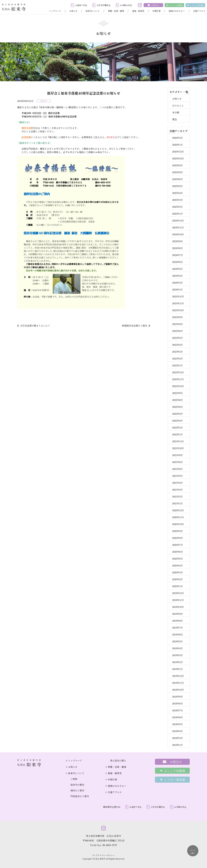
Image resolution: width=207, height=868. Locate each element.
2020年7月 (178, 545)
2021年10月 (178, 448)
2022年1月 (177, 434)
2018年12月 (178, 676)
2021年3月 (177, 490)
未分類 (176, 112)
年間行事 (157, 11)
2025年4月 (177, 193)
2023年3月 (177, 352)
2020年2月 (177, 579)
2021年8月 (177, 462)
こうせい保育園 (197, 5)
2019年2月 (177, 662)
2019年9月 (177, 614)
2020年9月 (178, 531)
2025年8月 (177, 172)
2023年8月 (178, 324)
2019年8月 (177, 621)
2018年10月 (178, 690)
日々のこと (178, 105)
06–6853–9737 (110, 845)
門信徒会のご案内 (80, 796)
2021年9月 (177, 455)
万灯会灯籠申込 (103, 5)
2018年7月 (178, 710)
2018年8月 (178, 703)
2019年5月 (177, 641)
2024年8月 (177, 248)
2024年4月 (177, 276)
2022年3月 (177, 427)
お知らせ (73, 11)
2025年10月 (178, 158)
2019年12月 (178, 593)
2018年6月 (177, 717)
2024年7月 (177, 255)
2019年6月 (177, 634)
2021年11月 (178, 441)
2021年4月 (177, 483)
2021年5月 (177, 476)
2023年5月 (177, 338)
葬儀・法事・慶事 (116, 11)
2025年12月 (178, 151)
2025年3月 (177, 200)
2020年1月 (177, 586)
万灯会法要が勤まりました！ (35, 326)
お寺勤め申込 (126, 5)
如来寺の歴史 (77, 785)
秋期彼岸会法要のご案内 (135, 326)
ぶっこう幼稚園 (176, 5)
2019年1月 (177, 669)
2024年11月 (178, 227)
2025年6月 (177, 179)
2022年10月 (178, 386)
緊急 (175, 119)
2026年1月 (177, 145)
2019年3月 (177, 655)
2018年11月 (178, 683)
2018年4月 (177, 731)
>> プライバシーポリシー (104, 855)
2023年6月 (178, 331)
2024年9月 (177, 241)
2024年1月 (177, 289)
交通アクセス (199, 11)
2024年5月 (177, 269)
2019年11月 (178, 600)
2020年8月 (178, 538)
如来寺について (93, 11)
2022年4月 (177, 421)
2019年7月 (178, 628)
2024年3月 (177, 283)
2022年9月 (177, 393)
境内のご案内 (77, 790)
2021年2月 (177, 496)
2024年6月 (177, 262)
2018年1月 (177, 745)
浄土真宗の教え (118, 760)
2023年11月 (178, 303)
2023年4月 (177, 345)
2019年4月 (177, 648)
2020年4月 (177, 565)
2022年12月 (178, 372)
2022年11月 (178, 379)
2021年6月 (177, 469)
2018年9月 (177, 697)
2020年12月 (178, 510)
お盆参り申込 (81, 5)
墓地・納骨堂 (138, 11)
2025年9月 (177, 165)
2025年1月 (177, 214)
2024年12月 (178, 220)
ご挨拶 (74, 779)
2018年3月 (177, 738)
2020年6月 (178, 552)
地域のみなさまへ (177, 11)
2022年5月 (177, 414)
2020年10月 (178, 524)
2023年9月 (178, 317)
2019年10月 (178, 607)
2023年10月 (178, 310)
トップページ (55, 11)
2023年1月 (177, 365)
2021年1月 (177, 503)
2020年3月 (177, 572)
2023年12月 (178, 296)
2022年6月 (177, 407)
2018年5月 (177, 724)
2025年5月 (177, 186)
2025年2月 (177, 207)
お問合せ (155, 5)
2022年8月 (177, 400)
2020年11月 (178, 517)
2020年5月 (177, 559)
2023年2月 (177, 358)
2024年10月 (178, 234)
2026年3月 (178, 138)
